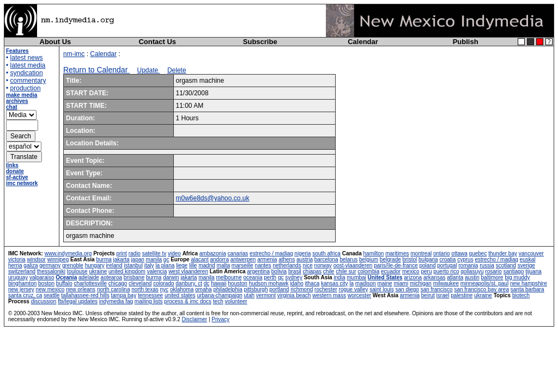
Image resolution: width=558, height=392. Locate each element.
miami (401, 283)
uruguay (18, 277)
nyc (165, 289)
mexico (411, 271)
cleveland (140, 283)
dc (207, 283)
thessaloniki (51, 271)
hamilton (374, 253)
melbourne (229, 277)
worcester (359, 295)
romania (468, 265)
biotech (521, 295)
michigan (421, 283)
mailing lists (149, 301)
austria (305, 259)
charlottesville (90, 283)
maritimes (397, 253)
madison (366, 283)
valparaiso (42, 277)
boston (46, 283)
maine (384, 283)
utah (249, 295)
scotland (506, 265)
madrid (207, 265)
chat (12, 107)
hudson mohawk (269, 283)
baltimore (492, 277)
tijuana (533, 271)
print (121, 253)
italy (149, 265)
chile (329, 271)
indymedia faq (116, 301)
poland (428, 265)
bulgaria (428, 259)
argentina (258, 271)
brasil (295, 271)
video (174, 253)
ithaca (313, 283)
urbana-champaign (219, 295)
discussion (44, 301)
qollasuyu (472, 271)
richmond (302, 289)
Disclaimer (194, 319)
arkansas (435, 277)
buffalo (64, 283)
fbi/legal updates (78, 301)
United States (385, 277)
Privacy (220, 319)
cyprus (465, 259)
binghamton (22, 283)
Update (149, 70)
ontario (442, 253)
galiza (31, 265)
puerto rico (446, 271)
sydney (294, 277)
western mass (329, 295)
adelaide (89, 277)
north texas (145, 289)
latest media (28, 65)
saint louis (381, 289)
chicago (118, 283)
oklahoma (182, 289)
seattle (51, 295)
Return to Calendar (96, 70)
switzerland (22, 271)
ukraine (98, 271)
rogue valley (354, 289)
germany (50, 265)
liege (182, 265)
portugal (447, 265)
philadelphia (228, 289)
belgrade (390, 259)
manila (154, 259)
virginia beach (294, 295)
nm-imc (74, 54)
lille (193, 265)
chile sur (346, 271)
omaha (204, 289)
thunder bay (503, 253)
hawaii (219, 283)
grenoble (73, 265)
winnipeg (58, 259)
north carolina (114, 289)
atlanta (455, 277)
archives (17, 101)
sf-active (17, 177)
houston (238, 283)
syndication (27, 73)
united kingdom (127, 271)
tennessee (150, 295)
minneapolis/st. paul (484, 283)
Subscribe (260, 42)
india (339, 277)
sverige (526, 265)
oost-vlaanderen (353, 265)
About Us (56, 42)
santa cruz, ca (25, 295)
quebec (478, 253)
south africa (326, 253)
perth (270, 277)
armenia (267, 259)
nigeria (302, 253)
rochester (326, 289)
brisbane (134, 277)
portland (279, 289)
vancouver (531, 253)
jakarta (122, 259)
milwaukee (446, 283)
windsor (36, 259)
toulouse (77, 271)
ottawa (459, 253)
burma (104, 259)
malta (223, 265)
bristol (410, 259)
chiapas (312, 271)
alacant (199, 259)
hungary (95, 265)
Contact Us (157, 42)
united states (180, 295)
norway (323, 265)
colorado (163, 283)
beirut (428, 295)
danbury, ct (189, 283)
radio (135, 253)
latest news (27, 58)
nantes (263, 265)
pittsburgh (256, 289)
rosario (493, 271)
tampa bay (123, 295)
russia (487, 265)
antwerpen (243, 259)
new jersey (21, 289)
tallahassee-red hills (85, 295)
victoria (17, 259)
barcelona (326, 259)
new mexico (50, 289)
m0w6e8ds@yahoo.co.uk (213, 198)
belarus (348, 259)
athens (287, 259)
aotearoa (111, 277)
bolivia (279, 271)
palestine (462, 295)
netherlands (287, 265)
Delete (177, 70)
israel (443, 295)
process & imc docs (188, 301)
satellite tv (154, 253)
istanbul (133, 265)
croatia (447, 259)
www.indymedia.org (68, 253)
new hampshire (529, 283)
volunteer (236, 301)
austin (472, 277)
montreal (421, 253)
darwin (171, 277)
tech (218, 301)
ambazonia (213, 253)
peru (426, 271)
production (26, 88)
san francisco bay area (481, 289)
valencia (157, 271)
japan (137, 259)
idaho (296, 283)
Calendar (363, 42)
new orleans (81, 289)
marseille (242, 265)
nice (307, 265)
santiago (514, 271)
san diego (407, 289)
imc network (22, 183)
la (351, 283)
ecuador (391, 271)
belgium (369, 259)
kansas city (334, 283)
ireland (114, 265)
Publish (466, 42)
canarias (238, 253)
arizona (413, 277)
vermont (266, 295)
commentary (28, 81)
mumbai (356, 277)
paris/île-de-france (396, 265)
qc (166, 259)
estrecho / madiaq (271, 253)
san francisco (437, 289)
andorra (219, 259)
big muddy (517, 277)
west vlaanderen (188, 271)
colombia (368, 271)
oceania (253, 277)
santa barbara (527, 289)
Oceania (66, 277)
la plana (165, 265)
